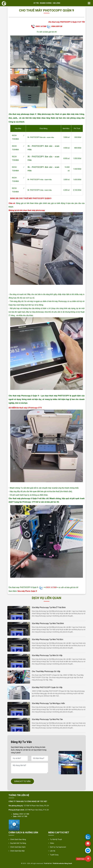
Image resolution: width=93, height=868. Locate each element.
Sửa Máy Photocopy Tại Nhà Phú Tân (47, 719)
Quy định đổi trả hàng (18, 843)
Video (52, 843)
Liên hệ (53, 851)
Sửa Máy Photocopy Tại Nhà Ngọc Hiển (48, 703)
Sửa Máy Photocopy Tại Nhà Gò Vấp (47, 655)
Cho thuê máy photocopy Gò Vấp (46, 671)
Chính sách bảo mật (17, 851)
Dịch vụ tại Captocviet (58, 847)
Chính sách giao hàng (18, 839)
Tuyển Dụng (54, 855)
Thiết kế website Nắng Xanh (62, 863)
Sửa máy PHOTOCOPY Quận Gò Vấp (47, 687)
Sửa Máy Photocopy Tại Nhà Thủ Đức (48, 639)
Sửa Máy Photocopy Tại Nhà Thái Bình (48, 623)
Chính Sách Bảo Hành (18, 847)
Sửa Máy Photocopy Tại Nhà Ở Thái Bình (49, 607)
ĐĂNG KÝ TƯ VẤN (22, 781)
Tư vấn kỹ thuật (56, 839)
